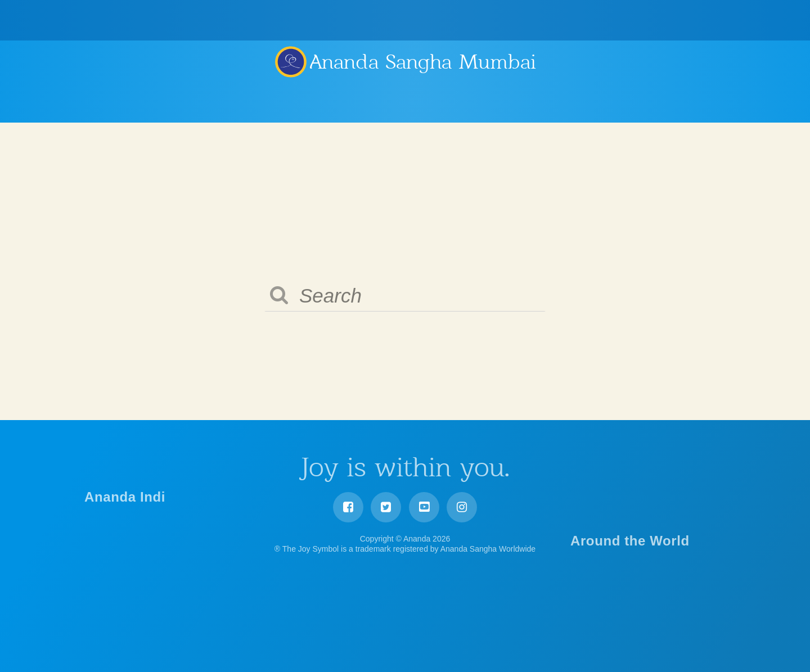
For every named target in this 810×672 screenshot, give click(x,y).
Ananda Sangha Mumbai (423, 62)
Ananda (290, 61)
